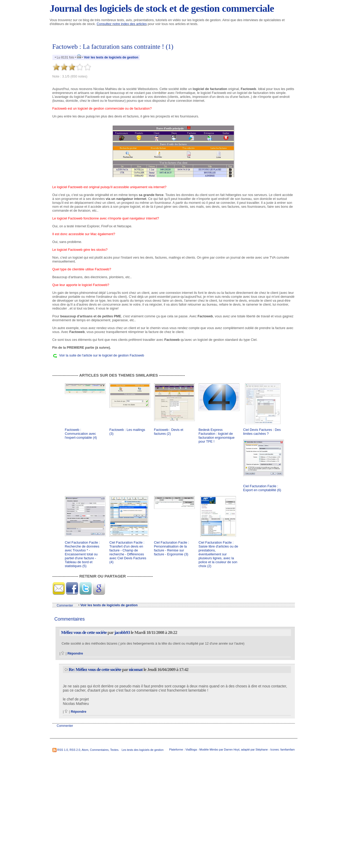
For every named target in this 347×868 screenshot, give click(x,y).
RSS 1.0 (63, 750)
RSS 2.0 (75, 750)
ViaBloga (191, 750)
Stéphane (262, 750)
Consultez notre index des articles (122, 24)
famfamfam (287, 750)
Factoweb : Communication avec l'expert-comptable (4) (81, 434)
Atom (85, 750)
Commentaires (99, 750)
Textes (114, 750)
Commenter (65, 605)
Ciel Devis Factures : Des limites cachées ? (262, 432)
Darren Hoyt (232, 750)
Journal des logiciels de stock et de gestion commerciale (162, 8)
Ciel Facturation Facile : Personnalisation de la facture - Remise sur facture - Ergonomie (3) (172, 548)
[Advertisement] (174, 363)
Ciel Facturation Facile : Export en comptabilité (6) (262, 488)
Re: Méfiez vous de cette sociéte (95, 670)
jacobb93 (122, 632)
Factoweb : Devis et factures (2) (169, 432)
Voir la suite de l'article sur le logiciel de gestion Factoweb (102, 355)
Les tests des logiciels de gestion (142, 750)
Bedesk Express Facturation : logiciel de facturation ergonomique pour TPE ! (217, 436)
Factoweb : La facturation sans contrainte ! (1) (113, 47)
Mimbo (214, 750)
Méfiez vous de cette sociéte (84, 632)
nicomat (136, 670)
